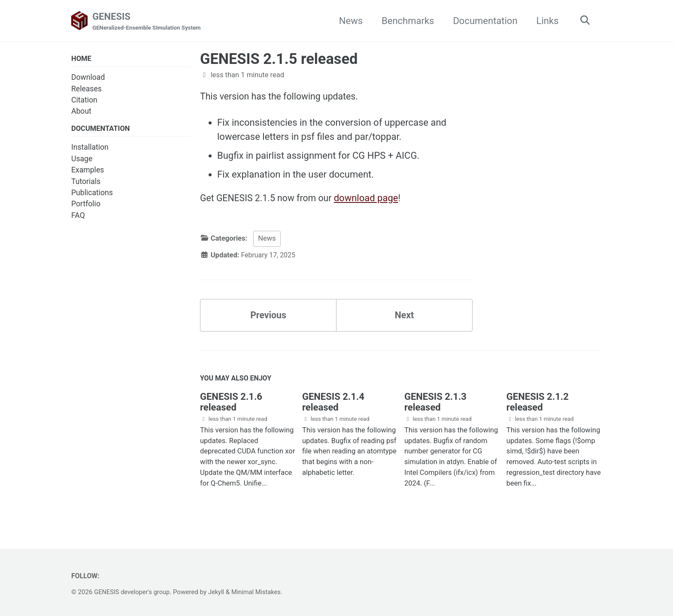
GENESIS (149, 22)
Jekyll (219, 592)
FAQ (78, 216)
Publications (92, 193)
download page (371, 199)
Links (546, 21)
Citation (84, 100)
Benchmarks (406, 21)
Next (404, 318)
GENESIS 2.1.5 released (279, 59)
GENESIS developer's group (133, 592)
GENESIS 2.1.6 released (231, 406)
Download (88, 78)
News (349, 21)
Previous (268, 318)
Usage (82, 160)
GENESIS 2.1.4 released (333, 406)
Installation (90, 148)
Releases (86, 89)
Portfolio (86, 205)
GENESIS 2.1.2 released (538, 406)
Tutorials (86, 182)
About (81, 112)
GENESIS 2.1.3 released (435, 406)
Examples (88, 171)
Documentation (483, 21)
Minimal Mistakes (260, 592)
